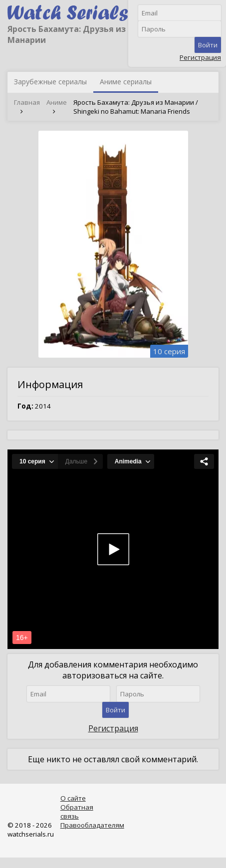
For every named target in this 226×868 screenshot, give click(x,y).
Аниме (57, 102)
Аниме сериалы (126, 82)
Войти (208, 45)
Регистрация (200, 57)
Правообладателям (92, 825)
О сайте (73, 798)
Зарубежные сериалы (50, 82)
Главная (27, 102)
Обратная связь (77, 812)
